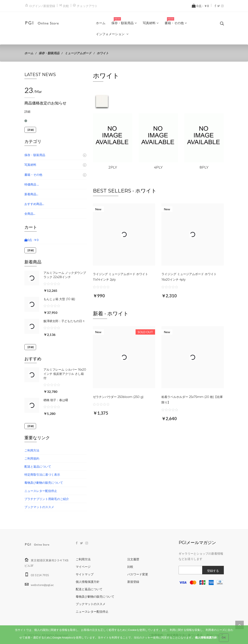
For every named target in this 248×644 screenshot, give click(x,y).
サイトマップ (85, 574)
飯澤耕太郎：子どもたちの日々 (64, 321)
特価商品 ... (32, 184)
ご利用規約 (32, 458)
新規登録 (133, 582)
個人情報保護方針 (88, 582)
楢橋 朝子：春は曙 (56, 400)
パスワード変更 (138, 574)
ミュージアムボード (78, 53)
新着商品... (31, 194)
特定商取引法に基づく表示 (42, 474)
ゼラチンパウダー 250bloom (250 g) (118, 397)
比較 (66, 6)
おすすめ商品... (34, 204)
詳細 (27, 111)
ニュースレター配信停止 (41, 491)
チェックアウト (87, 6)
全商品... (30, 214)
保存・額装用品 (49, 53)
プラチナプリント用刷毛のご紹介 (47, 499)
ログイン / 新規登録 (42, 6)
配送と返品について (38, 466)
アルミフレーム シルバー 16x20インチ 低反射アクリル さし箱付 (65, 374)
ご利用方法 (32, 450)
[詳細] (30, 130)
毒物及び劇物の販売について (44, 483)
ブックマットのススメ (39, 507)
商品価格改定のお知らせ (45, 103)
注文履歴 (133, 559)
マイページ (83, 567)
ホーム (29, 53)
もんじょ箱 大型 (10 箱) (59, 299)
